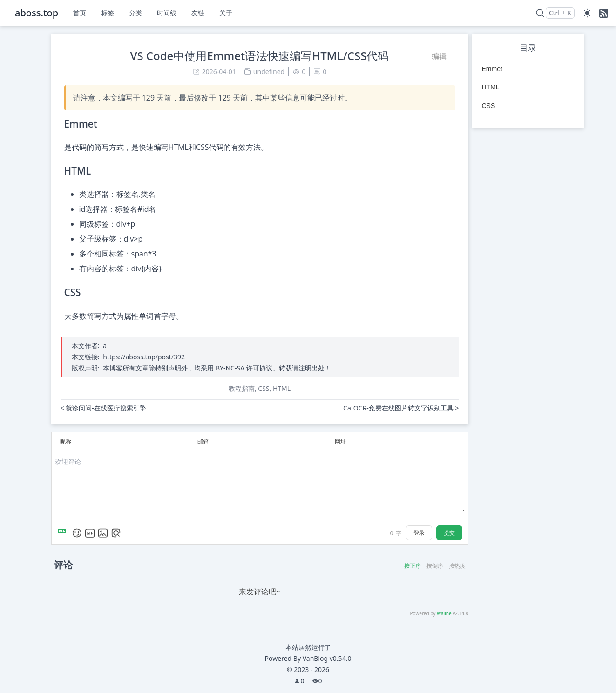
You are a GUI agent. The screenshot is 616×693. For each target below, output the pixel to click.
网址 (340, 441)
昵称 (66, 441)
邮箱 (203, 441)
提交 (449, 533)
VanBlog (327, 658)
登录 (419, 533)
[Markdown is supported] (64, 533)
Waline (444, 613)
